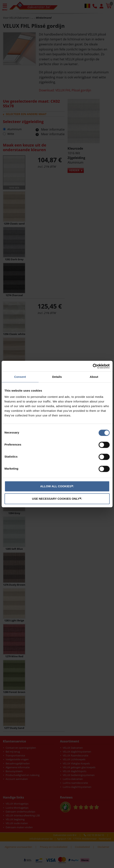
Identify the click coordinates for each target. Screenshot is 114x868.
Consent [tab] (20, 377)
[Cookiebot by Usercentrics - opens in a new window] (93, 366)
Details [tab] (57, 377)
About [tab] (94, 377)
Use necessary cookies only (56, 499)
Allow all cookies (57, 486)
